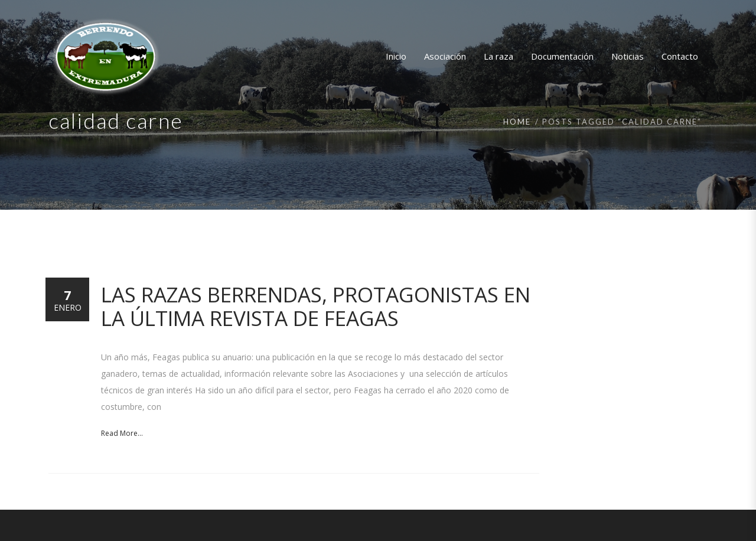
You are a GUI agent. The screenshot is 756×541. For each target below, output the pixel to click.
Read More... (122, 433)
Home (517, 122)
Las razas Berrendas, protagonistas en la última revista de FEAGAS (316, 306)
